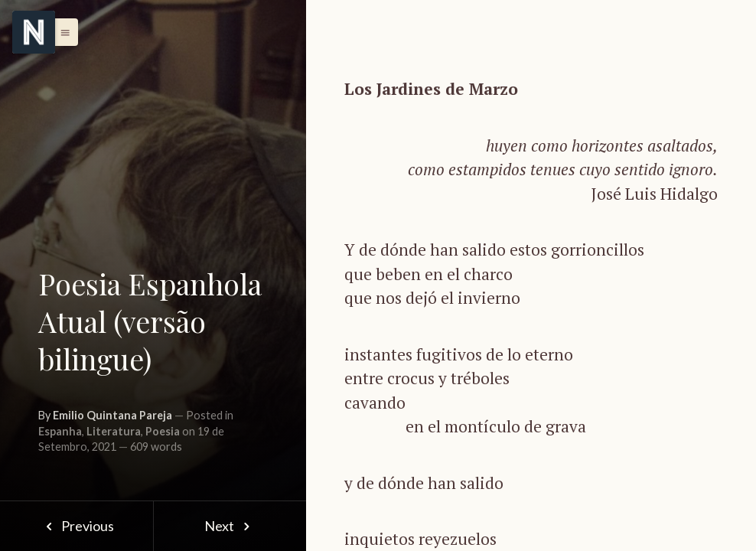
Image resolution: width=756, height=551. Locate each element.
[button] (61, 32)
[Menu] (34, 32)
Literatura (114, 431)
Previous (76, 526)
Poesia (163, 431)
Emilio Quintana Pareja (112, 415)
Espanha (60, 431)
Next (230, 526)
